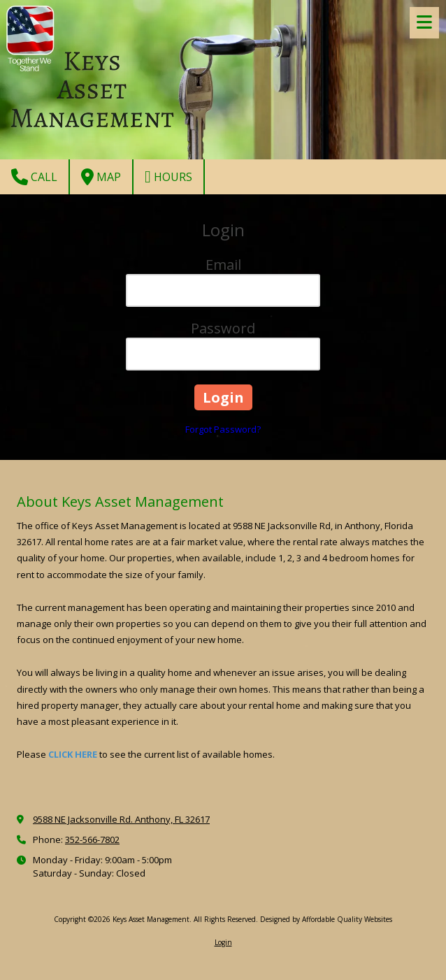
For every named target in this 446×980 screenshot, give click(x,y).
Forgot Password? (223, 429)
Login (223, 942)
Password (223, 328)
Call (34, 177)
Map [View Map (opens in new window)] (101, 177)
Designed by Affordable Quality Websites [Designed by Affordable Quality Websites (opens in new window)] (326, 919)
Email (223, 265)
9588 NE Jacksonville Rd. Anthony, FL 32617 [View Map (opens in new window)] (121, 819)
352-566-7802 (92, 840)
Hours (168, 177)
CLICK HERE (73, 754)
